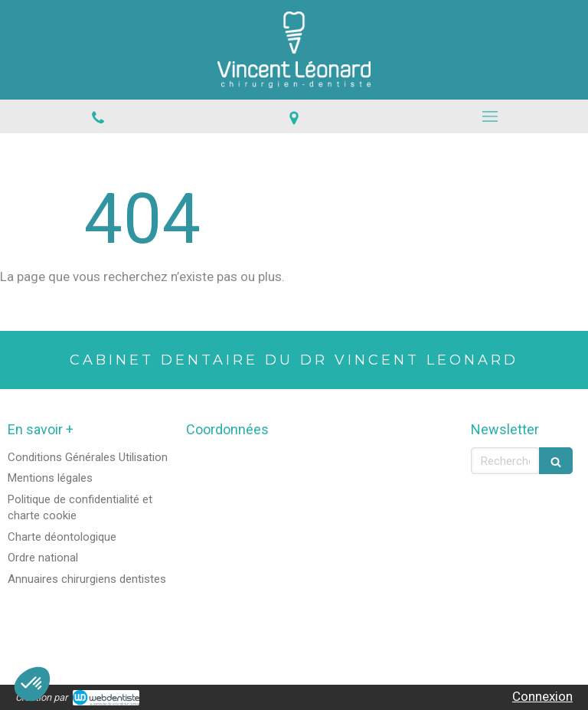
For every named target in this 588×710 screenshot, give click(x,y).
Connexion (542, 696)
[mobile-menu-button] (490, 116)
